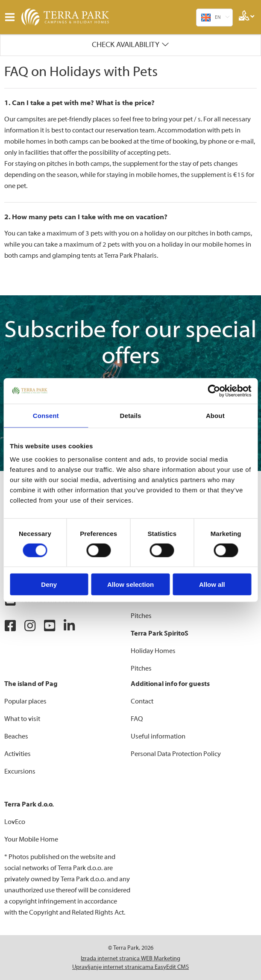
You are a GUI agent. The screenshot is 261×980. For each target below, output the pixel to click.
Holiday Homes (153, 651)
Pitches (141, 616)
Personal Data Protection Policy (176, 754)
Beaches (16, 736)
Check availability (126, 45)
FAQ (137, 719)
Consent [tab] (46, 415)
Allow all (212, 584)
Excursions (20, 771)
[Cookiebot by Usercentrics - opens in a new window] (214, 391)
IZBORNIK (12, 17)
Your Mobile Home (31, 839)
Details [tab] (131, 415)
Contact (142, 701)
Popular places (25, 701)
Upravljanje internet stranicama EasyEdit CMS (130, 967)
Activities (18, 754)
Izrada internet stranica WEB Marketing (130, 959)
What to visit (22, 719)
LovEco (15, 822)
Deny (49, 584)
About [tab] (215, 415)
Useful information (158, 736)
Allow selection (130, 584)
